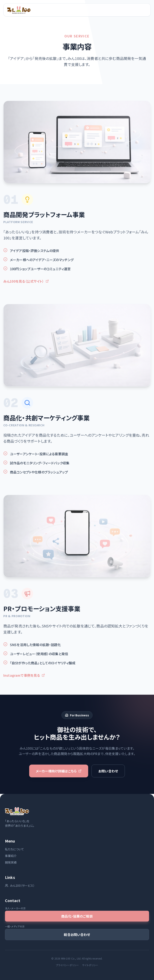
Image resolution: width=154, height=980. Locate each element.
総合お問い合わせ (77, 935)
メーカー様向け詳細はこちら (59, 771)
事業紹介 (11, 856)
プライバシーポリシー (67, 965)
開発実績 (11, 862)
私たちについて (14, 849)
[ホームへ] (19, 10)
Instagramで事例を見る (24, 678)
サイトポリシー (90, 965)
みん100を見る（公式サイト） (26, 281)
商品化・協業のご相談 (77, 916)
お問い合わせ (108, 771)
